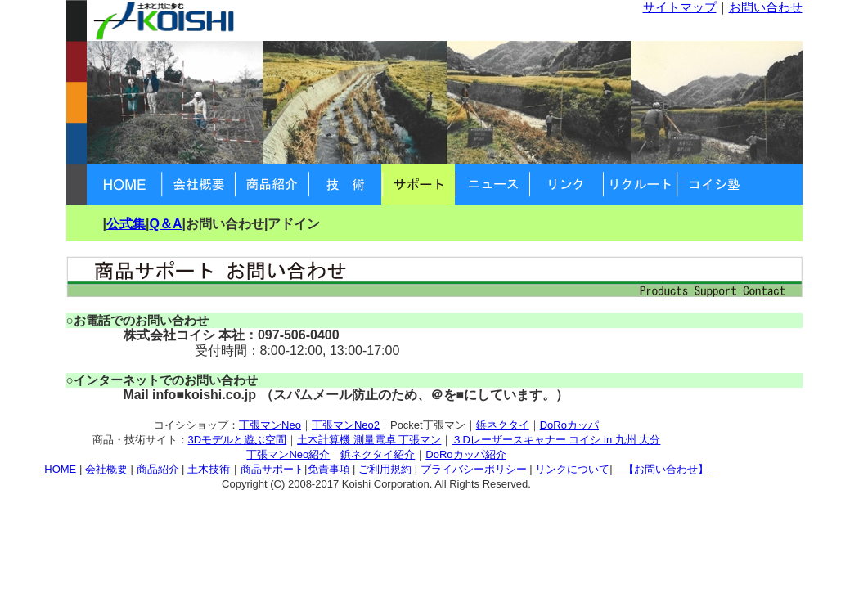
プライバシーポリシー (474, 469)
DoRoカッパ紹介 (465, 454)
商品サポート (272, 469)
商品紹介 (158, 469)
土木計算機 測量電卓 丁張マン (369, 440)
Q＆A (165, 224)
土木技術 (209, 469)
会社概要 (106, 469)
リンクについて (572, 469)
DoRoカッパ (569, 425)
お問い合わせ (766, 7)
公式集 (126, 224)
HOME (60, 469)
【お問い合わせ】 (661, 469)
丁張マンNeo (270, 425)
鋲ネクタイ (503, 425)
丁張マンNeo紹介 (288, 454)
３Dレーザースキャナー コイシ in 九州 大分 (556, 440)
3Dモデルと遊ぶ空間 (238, 440)
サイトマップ (680, 7)
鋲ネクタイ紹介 (378, 454)
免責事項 (329, 469)
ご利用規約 (385, 469)
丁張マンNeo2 (346, 425)
